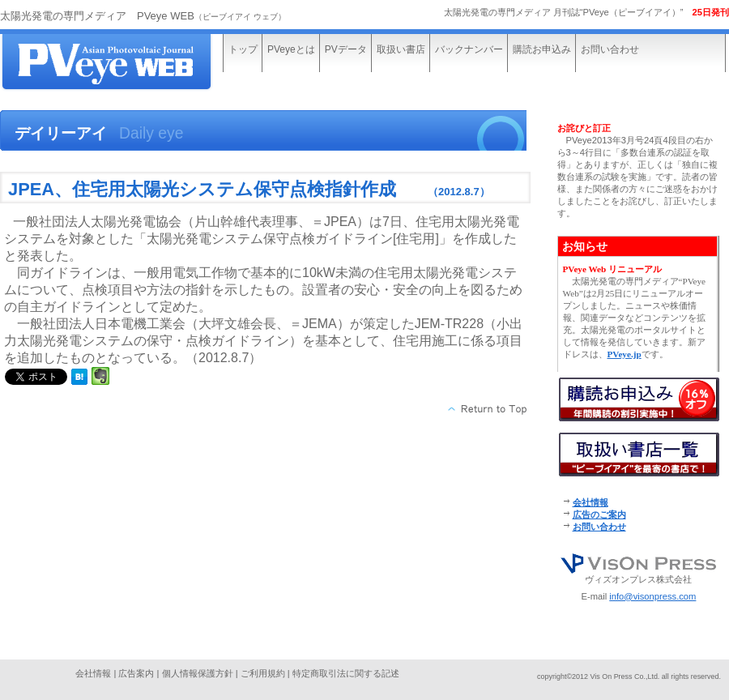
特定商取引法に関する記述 (346, 673)
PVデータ (346, 49)
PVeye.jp (625, 354)
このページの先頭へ (488, 409)
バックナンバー (469, 49)
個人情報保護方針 (198, 673)
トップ (243, 49)
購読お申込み (542, 49)
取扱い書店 (401, 49)
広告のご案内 (599, 514)
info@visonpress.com (652, 596)
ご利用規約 (263, 673)
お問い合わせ (610, 49)
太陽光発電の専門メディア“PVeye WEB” (122, 63)
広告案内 (136, 673)
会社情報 (590, 502)
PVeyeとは (291, 49)
